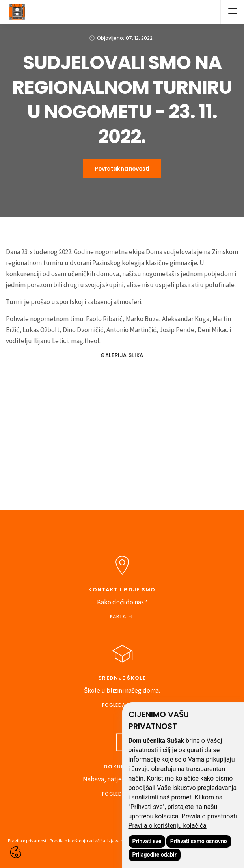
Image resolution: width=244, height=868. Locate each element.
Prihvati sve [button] (147, 841)
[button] (232, 12)
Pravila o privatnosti (209, 816)
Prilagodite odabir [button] (155, 855)
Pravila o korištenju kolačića (168, 826)
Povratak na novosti (122, 169)
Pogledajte (118, 705)
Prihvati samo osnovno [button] (199, 841)
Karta (118, 616)
